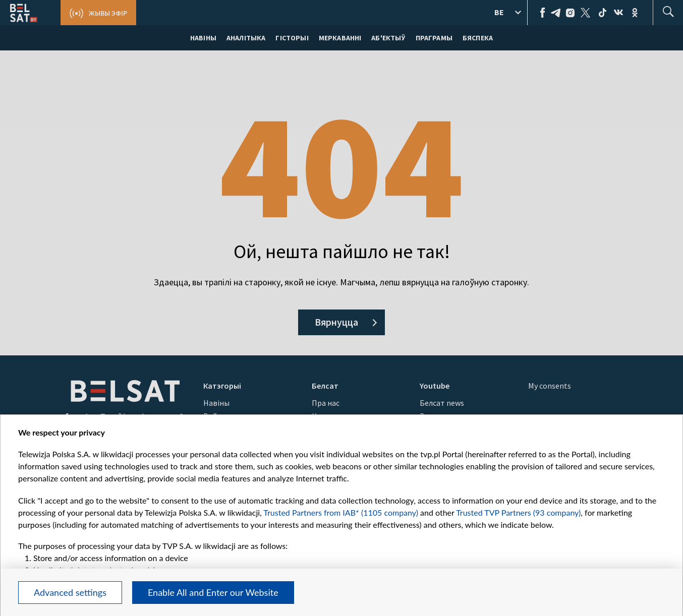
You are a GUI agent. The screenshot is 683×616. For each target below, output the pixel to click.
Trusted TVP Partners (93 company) (518, 512)
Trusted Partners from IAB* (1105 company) (341, 512)
